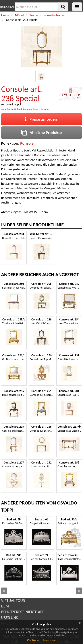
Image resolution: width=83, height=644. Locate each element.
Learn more (50, 640)
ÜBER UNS (9, 618)
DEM (5, 606)
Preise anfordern (41, 119)
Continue (33, 640)
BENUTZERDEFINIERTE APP (23, 612)
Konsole (27, 143)
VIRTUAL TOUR (13, 601)
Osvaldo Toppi (13, 105)
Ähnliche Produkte (41, 133)
